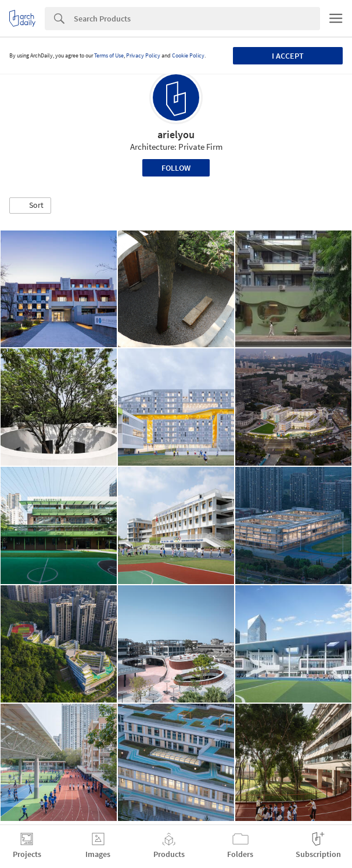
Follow (176, 168)
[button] (30, 206)
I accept (288, 56)
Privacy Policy (143, 55)
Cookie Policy (188, 55)
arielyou (176, 134)
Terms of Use (109, 55)
